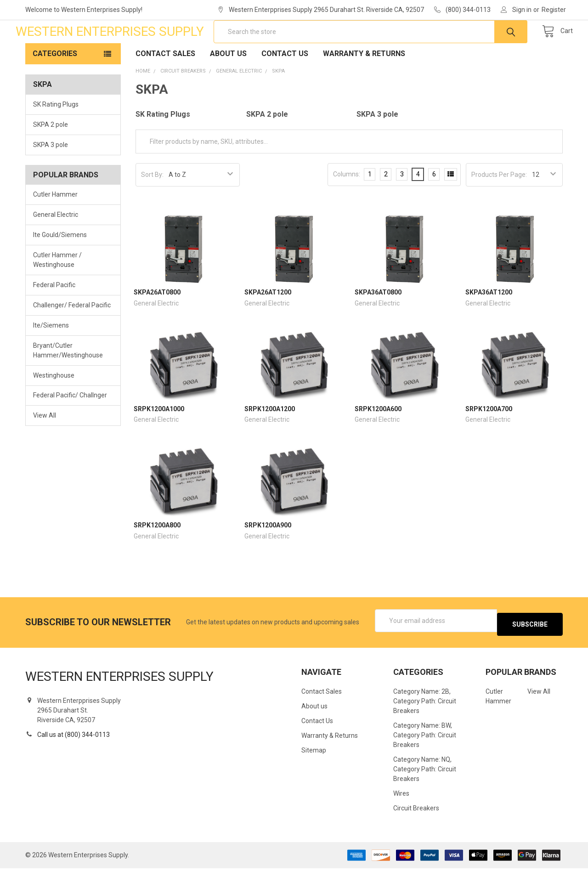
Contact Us (285, 83)
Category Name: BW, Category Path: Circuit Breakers (425, 761)
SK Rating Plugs (56, 134)
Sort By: (152, 204)
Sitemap (314, 776)
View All (45, 445)
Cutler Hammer (55, 224)
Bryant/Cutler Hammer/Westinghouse (68, 380)
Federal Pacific (54, 314)
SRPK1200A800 (157, 555)
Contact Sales (165, 83)
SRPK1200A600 (378, 438)
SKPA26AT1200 (268, 322)
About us (228, 83)
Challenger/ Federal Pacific (72, 334)
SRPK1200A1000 (159, 438)
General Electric (56, 244)
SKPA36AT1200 (489, 322)
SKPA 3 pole (51, 174)
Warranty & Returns (364, 83)
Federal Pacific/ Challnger (70, 424)
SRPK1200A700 (489, 438)
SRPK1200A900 (268, 555)
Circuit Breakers (416, 834)
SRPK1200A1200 (270, 438)
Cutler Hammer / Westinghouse (57, 289)
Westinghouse (54, 404)
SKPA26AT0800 (157, 322)
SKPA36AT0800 (378, 322)
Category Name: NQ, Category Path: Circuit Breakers (425, 795)
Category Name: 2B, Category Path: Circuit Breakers (425, 727)
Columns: (347, 204)
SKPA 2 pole (51, 154)
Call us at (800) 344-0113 (73, 760)
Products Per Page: (499, 204)
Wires (401, 819)
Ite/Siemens (51, 355)
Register (554, 10)
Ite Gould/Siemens (60, 264)
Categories (55, 83)
